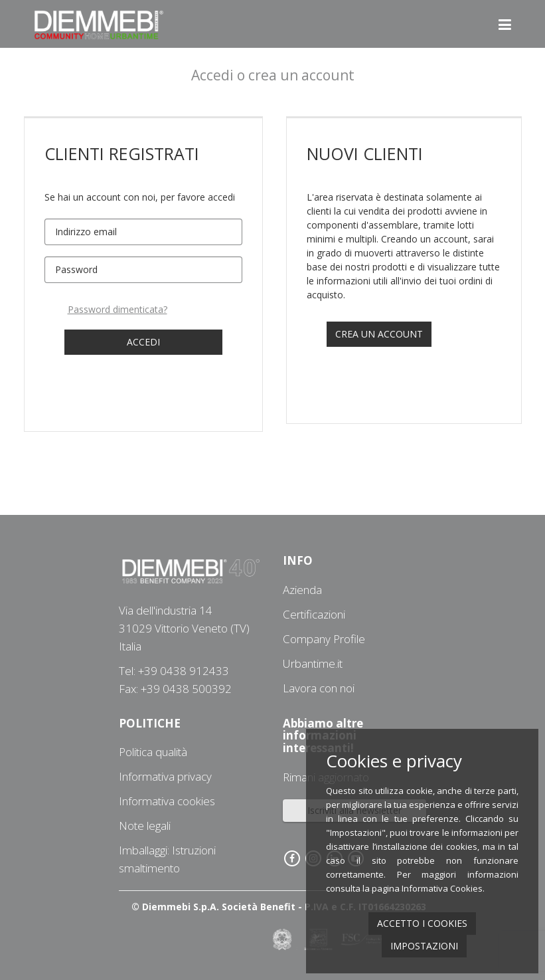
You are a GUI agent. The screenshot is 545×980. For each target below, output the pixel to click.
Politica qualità (153, 752)
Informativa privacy (165, 776)
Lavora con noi (319, 688)
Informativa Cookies (442, 888)
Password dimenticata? (117, 309)
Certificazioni (314, 614)
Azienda (302, 590)
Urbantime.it (313, 663)
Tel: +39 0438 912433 (174, 671)
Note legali (145, 826)
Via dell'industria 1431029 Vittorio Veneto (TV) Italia (184, 628)
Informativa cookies (167, 801)
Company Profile (324, 639)
